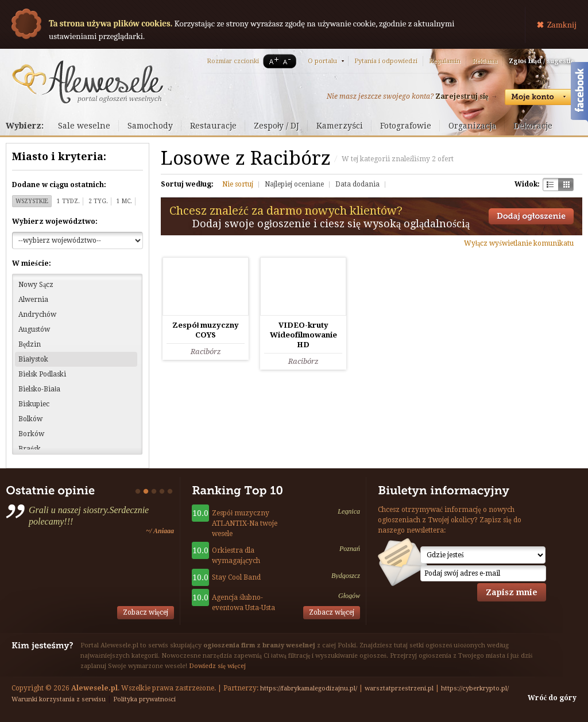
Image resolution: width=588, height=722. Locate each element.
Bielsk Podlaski (42, 374)
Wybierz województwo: (55, 222)
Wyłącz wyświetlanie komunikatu (519, 243)
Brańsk (30, 449)
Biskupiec (34, 404)
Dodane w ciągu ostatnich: (59, 185)
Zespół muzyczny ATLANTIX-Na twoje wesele (245, 523)
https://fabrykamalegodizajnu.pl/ (309, 688)
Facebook (579, 94)
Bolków (30, 419)
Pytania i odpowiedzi (386, 61)
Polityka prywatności (144, 699)
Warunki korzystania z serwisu (59, 699)
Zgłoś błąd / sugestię (541, 61)
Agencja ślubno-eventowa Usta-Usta (243, 603)
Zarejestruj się (462, 96)
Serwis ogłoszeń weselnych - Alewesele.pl (88, 82)
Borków (31, 434)
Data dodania (357, 184)
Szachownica (550, 185)
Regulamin (445, 61)
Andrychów (37, 315)
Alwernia (33, 300)
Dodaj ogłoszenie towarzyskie (531, 216)
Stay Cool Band (236, 577)
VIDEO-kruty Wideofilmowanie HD (303, 335)
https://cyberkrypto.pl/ (475, 688)
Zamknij (562, 25)
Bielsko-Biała (39, 389)
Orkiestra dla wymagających (236, 556)
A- (289, 61)
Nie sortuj (238, 184)
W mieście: (32, 263)
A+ (272, 61)
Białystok (33, 359)
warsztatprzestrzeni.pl (399, 688)
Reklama (485, 61)
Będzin (30, 344)
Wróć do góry (552, 698)
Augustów (34, 329)
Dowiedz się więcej (217, 666)
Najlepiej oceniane (294, 184)
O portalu (322, 61)
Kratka (566, 185)
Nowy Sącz (36, 285)
